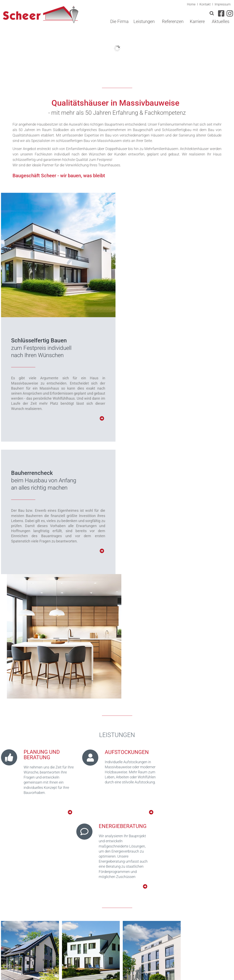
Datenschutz (186, 969)
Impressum (223, 4)
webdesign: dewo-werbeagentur (206, 975)
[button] (98, 922)
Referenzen (173, 21)
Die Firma (119, 21)
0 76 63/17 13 (142, 937)
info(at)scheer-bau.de (133, 951)
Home (191, 4)
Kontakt (205, 4)
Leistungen (144, 21)
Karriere (197, 21)
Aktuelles (221, 21)
